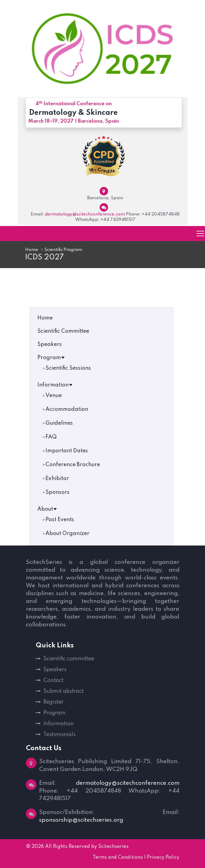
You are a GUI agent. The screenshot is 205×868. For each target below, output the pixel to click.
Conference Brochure (73, 465)
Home (32, 250)
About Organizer (67, 533)
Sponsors (57, 492)
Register (53, 702)
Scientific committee (69, 659)
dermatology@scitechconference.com (85, 214)
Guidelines (59, 423)
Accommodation (67, 409)
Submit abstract (64, 691)
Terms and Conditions (118, 858)
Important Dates (67, 451)
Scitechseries (113, 847)
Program (51, 358)
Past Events (60, 520)
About (47, 509)
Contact (53, 680)
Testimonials (59, 735)
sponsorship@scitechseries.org (81, 820)
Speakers (50, 344)
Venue (54, 396)
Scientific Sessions (68, 368)
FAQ (51, 437)
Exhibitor (57, 478)
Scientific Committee (63, 331)
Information (55, 385)
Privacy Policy (163, 858)
